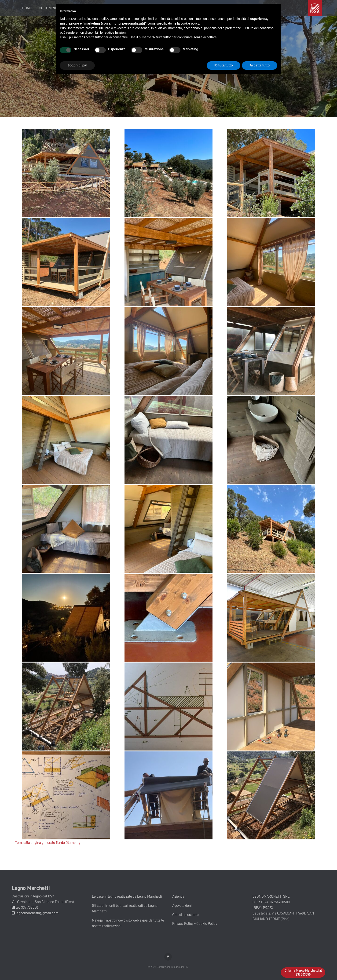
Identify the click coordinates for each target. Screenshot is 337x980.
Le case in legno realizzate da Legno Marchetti (127, 896)
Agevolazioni (182, 906)
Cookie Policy (207, 924)
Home (27, 8)
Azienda (178, 896)
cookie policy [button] (190, 23)
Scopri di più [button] (77, 65)
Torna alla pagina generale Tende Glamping (48, 843)
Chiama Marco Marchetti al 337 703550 (303, 972)
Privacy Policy (183, 924)
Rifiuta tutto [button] (224, 65)
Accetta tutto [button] (260, 65)
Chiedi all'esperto (185, 915)
